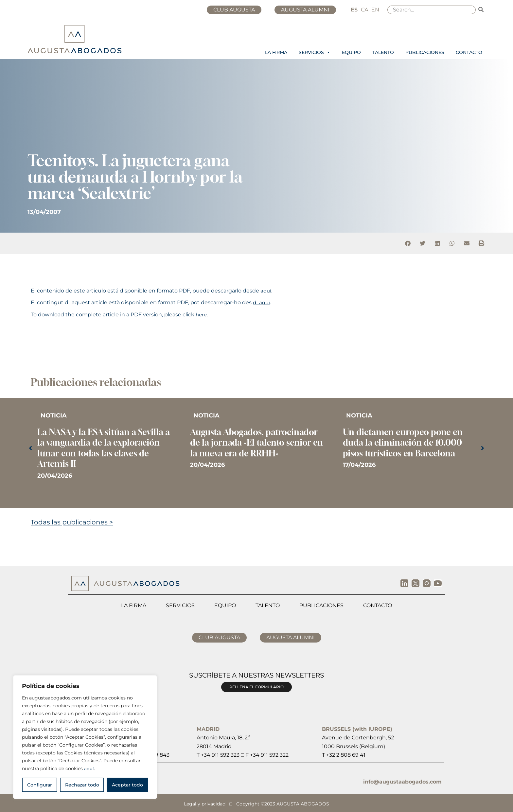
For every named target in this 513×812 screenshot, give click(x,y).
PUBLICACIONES (425, 52)
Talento (268, 605)
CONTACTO (469, 52)
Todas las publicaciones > (72, 522)
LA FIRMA (276, 52)
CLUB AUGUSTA (238, 10)
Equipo (225, 605)
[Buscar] (481, 10)
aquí (89, 768)
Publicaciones (321, 605)
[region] (85, 737)
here (202, 315)
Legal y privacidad (205, 803)
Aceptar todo (127, 785)
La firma (134, 605)
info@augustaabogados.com (402, 782)
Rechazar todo (82, 785)
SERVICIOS (315, 52)
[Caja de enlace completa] (104, 449)
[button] (408, 243)
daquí (262, 302)
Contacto (378, 605)
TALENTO (383, 52)
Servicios (180, 605)
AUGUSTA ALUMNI (307, 10)
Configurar (40, 785)
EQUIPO (351, 52)
